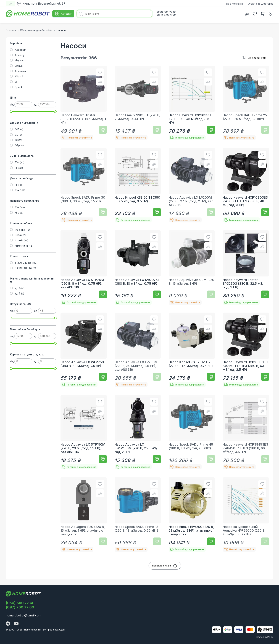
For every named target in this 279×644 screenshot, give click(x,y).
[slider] (11, 112)
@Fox (270, 637)
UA (11, 4)
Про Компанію (235, 4)
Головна (11, 30)
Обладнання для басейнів (36, 30)
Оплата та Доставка (261, 4)
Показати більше (165, 566)
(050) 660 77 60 (20, 603)
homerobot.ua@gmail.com (23, 615)
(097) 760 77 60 (20, 607)
